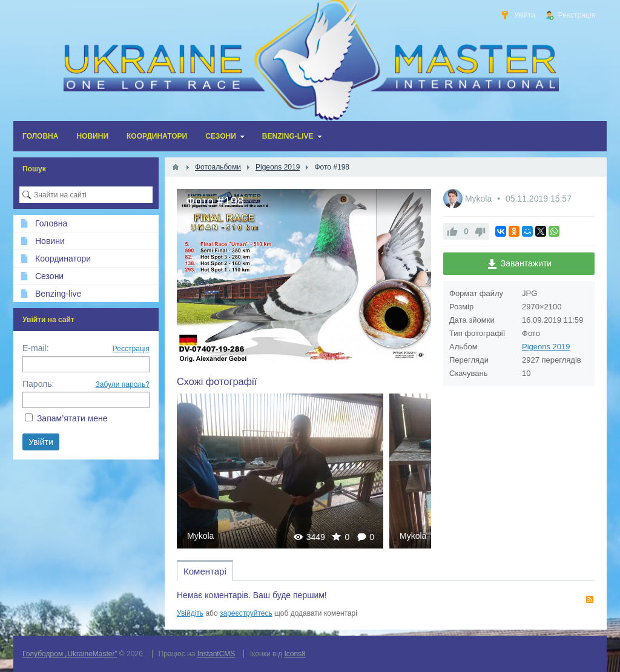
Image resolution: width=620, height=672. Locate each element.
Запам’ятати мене (72, 418)
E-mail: (36, 348)
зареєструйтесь (246, 613)
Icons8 (295, 654)
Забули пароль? (123, 384)
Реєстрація (131, 349)
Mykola (200, 536)
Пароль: (38, 384)
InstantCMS (216, 654)
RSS (590, 599)
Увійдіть (190, 613)
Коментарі (205, 571)
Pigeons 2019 (546, 347)
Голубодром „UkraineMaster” (70, 654)
